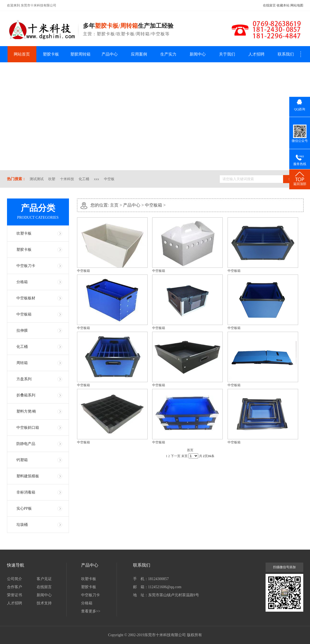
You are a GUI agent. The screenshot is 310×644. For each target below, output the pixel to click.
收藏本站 (283, 5)
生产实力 (168, 54)
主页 (114, 205)
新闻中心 (198, 54)
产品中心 (110, 54)
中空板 (109, 179)
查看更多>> (91, 611)
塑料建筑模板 (28, 476)
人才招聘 (256, 54)
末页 (184, 456)
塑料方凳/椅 (26, 411)
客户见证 (44, 579)
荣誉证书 (15, 595)
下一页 (176, 456)
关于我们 (227, 54)
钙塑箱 (22, 460)
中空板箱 (24, 314)
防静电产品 (26, 444)
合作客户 (15, 587)
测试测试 (37, 179)
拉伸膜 (22, 330)
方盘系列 (24, 379)
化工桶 (84, 179)
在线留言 (269, 5)
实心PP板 (24, 508)
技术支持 (44, 603)
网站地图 (297, 5)
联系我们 (286, 54)
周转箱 (22, 363)
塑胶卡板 (51, 54)
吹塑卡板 (24, 233)
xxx (97, 179)
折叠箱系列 (26, 395)
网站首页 (22, 54)
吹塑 (52, 179)
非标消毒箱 (26, 492)
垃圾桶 (22, 525)
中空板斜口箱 (28, 428)
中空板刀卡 (26, 266)
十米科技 (67, 179)
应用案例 (139, 54)
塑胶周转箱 (80, 54)
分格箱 (22, 282)
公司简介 (15, 579)
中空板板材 (26, 298)
